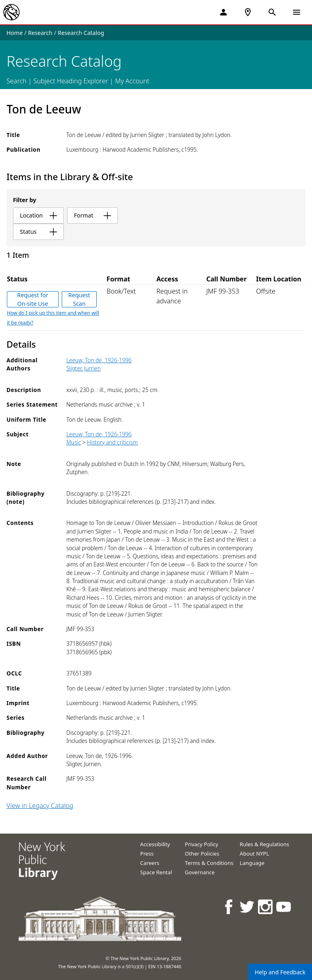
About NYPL (254, 854)
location (38, 215)
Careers (150, 863)
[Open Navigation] (297, 12)
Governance (200, 872)
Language (252, 863)
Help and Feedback (280, 972)
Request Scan (79, 299)
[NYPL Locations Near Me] (248, 12)
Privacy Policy (201, 844)
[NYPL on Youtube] (284, 907)
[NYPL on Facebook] (229, 907)
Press (147, 854)
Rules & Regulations (264, 844)
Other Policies (202, 854)
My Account (132, 81)
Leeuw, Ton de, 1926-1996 (99, 360)
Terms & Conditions (209, 863)
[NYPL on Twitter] (248, 907)
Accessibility (155, 844)
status (38, 232)
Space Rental (156, 872)
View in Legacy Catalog (40, 806)
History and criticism (112, 442)
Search (16, 81)
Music (74, 442)
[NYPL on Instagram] (266, 907)
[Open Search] (272, 12)
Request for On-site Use (32, 299)
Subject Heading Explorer (71, 81)
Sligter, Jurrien (83, 368)
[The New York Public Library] (11, 12)
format (92, 215)
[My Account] (223, 12)
